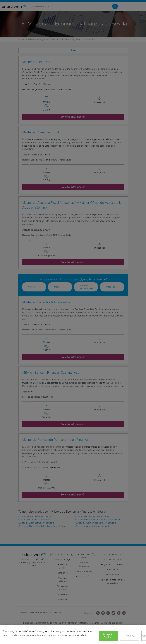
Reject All (130, 636)
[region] (73, 634)
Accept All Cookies (108, 636)
